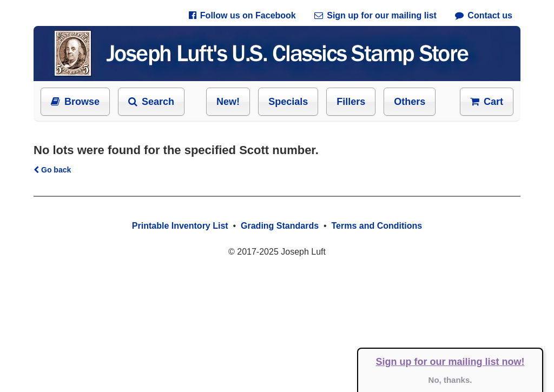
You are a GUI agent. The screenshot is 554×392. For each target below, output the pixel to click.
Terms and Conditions (377, 226)
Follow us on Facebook (242, 15)
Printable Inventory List (180, 226)
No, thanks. (450, 380)
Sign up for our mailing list (375, 15)
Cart (487, 102)
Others (410, 102)
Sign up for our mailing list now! (450, 362)
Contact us (484, 15)
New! (228, 102)
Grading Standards (280, 226)
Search (151, 102)
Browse (75, 102)
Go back (52, 170)
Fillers (351, 102)
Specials (288, 102)
